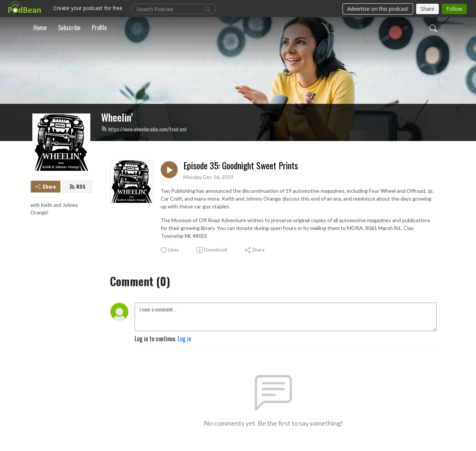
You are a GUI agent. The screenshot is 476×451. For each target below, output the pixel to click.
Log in (184, 339)
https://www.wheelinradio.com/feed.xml (144, 129)
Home (40, 28)
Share (46, 186)
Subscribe (69, 28)
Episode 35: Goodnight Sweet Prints (241, 165)
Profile (99, 28)
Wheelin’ (117, 117)
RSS (77, 186)
